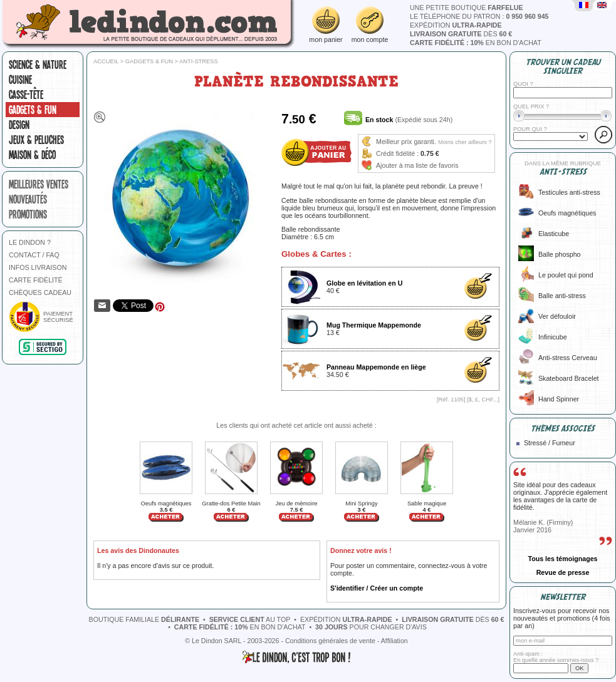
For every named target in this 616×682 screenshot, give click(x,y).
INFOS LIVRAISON (38, 267)
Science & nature (38, 65)
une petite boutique (467, 8)
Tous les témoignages (562, 559)
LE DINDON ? (30, 242)
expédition (456, 25)
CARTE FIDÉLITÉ (36, 280)
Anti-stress (199, 61)
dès (461, 34)
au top (250, 619)
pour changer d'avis (371, 627)
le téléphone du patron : (479, 16)
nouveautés (28, 199)
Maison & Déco (32, 155)
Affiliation (394, 641)
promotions (28, 214)
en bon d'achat (476, 43)
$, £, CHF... (483, 400)
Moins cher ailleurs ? (465, 142)
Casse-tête (26, 95)
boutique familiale (144, 619)
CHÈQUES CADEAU (40, 292)
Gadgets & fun (33, 110)
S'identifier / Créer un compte (377, 588)
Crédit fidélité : (397, 153)
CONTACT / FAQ (34, 255)
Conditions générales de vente (330, 641)
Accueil (106, 61)
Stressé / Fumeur (550, 443)
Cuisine (20, 80)
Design (19, 125)
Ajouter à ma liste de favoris (417, 165)
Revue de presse (563, 572)
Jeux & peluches (36, 140)
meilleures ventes (39, 184)
